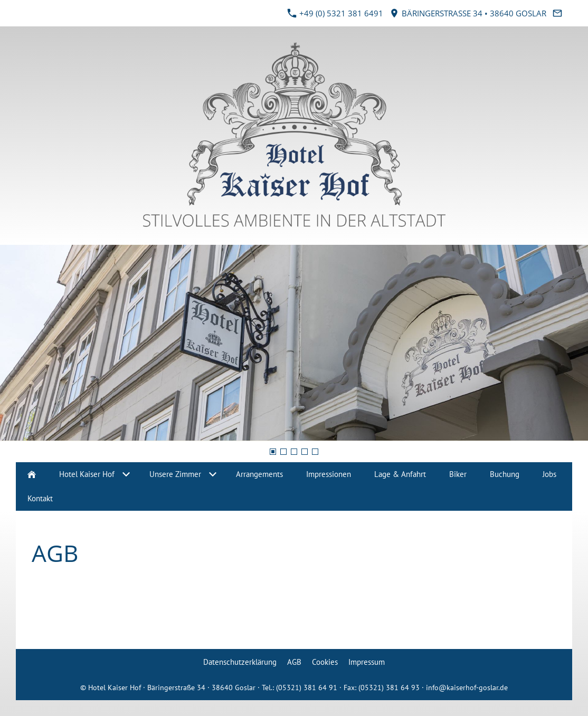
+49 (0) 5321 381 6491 (335, 13)
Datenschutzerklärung (240, 662)
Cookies (325, 662)
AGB (294, 662)
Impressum (367, 662)
